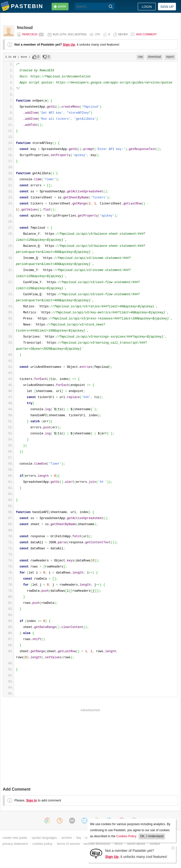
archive (67, 838)
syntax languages (44, 838)
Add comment (146, 34)
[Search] (111, 7)
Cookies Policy (126, 836)
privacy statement (15, 844)
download (154, 57)
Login (147, 7)
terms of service (69, 844)
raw (140, 57)
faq (79, 838)
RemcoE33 (30, 34)
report (170, 57)
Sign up (167, 7)
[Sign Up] (96, 853)
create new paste (15, 838)
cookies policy (42, 844)
